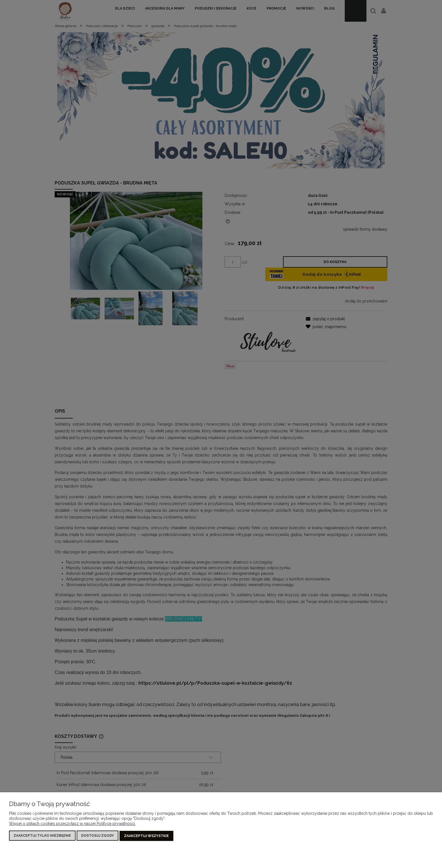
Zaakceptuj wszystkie (146, 836)
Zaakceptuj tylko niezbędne (42, 836)
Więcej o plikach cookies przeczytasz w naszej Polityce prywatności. (72, 824)
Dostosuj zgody (98, 836)
